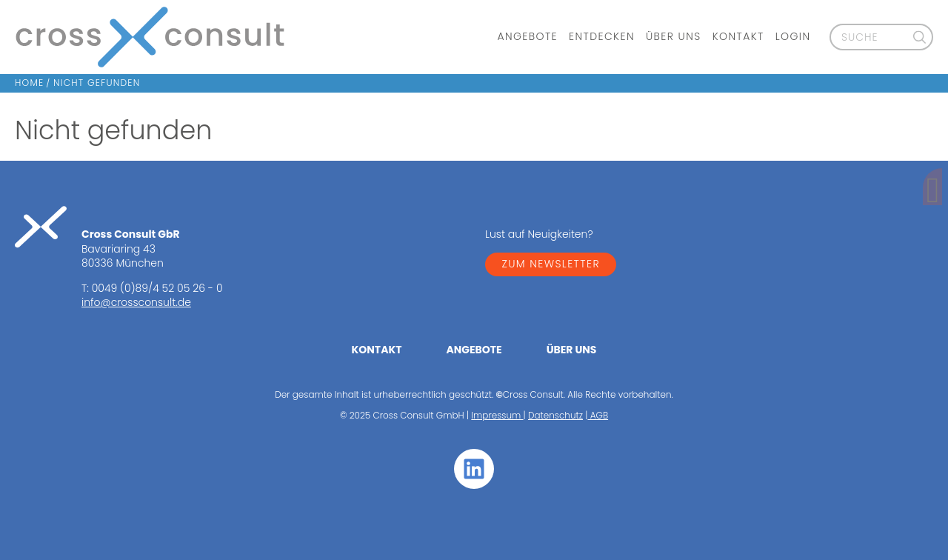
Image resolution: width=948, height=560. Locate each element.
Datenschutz (555, 415)
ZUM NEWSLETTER (551, 264)
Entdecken (602, 37)
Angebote (527, 37)
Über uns (674, 37)
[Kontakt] (925, 192)
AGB (598, 415)
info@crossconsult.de (136, 302)
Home (29, 83)
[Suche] (920, 37)
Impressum (497, 415)
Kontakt (738, 37)
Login (793, 37)
